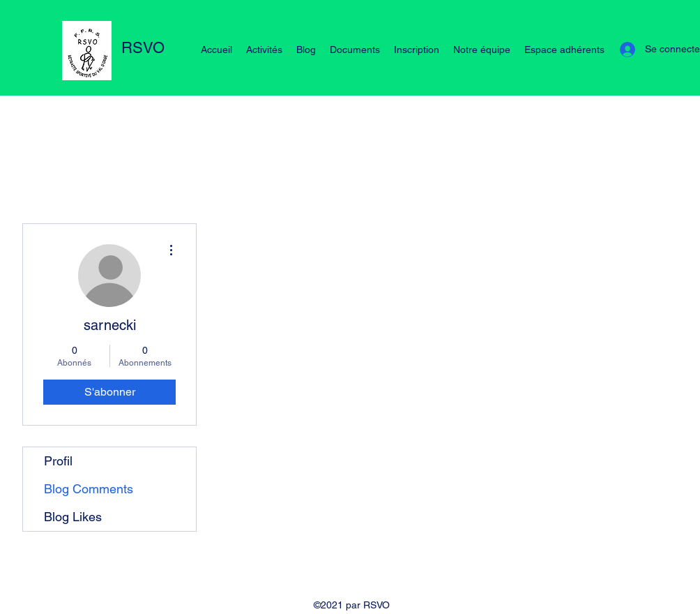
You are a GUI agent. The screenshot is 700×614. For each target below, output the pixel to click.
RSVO (143, 48)
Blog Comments (89, 489)
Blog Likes (73, 517)
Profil (58, 461)
